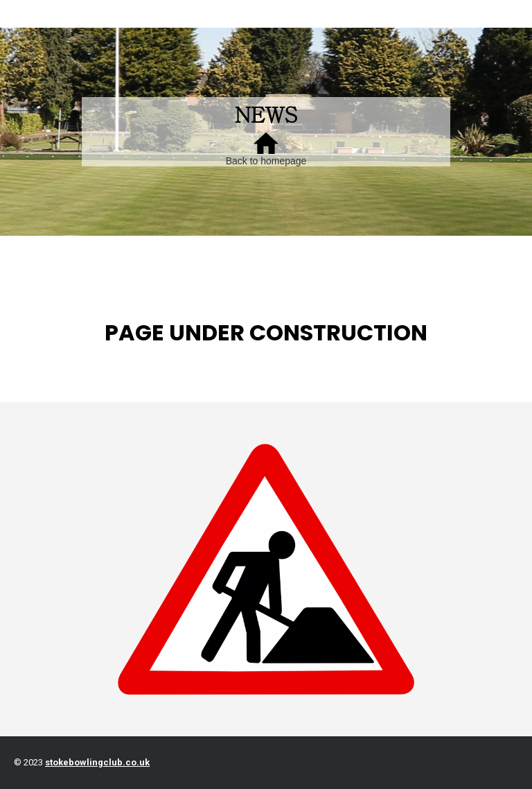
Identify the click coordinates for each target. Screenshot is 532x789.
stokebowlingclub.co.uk (97, 762)
